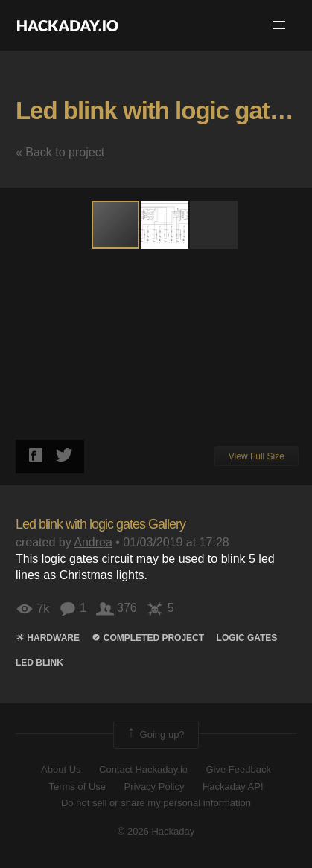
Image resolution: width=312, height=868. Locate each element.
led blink (39, 663)
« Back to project (60, 152)
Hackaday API (233, 786)
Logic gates (247, 638)
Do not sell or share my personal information (156, 803)
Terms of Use (77, 786)
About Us (61, 769)
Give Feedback (238, 769)
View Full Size (257, 456)
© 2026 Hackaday (156, 831)
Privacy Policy (155, 786)
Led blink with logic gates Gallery (101, 524)
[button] (279, 25)
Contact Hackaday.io (143, 769)
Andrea (93, 542)
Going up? (155, 735)
